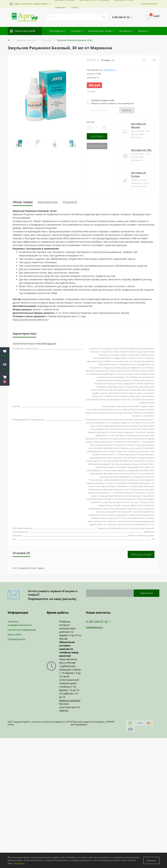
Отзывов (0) (70, 202)
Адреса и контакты (70, 700)
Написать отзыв (141, 554)
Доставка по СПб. (141, 150)
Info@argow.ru (94, 627)
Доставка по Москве (139, 125)
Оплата (75, 7)
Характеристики (48, 202)
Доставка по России (139, 174)
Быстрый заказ (97, 146)
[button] (30, 4)
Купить (127, 110)
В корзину (97, 136)
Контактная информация (22, 630)
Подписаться (147, 593)
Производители (16, 639)
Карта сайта (15, 634)
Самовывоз (60, 7)
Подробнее (19, 863)
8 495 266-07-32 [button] (98, 622)
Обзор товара (23, 202)
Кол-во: (91, 122)
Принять (151, 860)
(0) (113, 60)
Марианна (110, 70)
